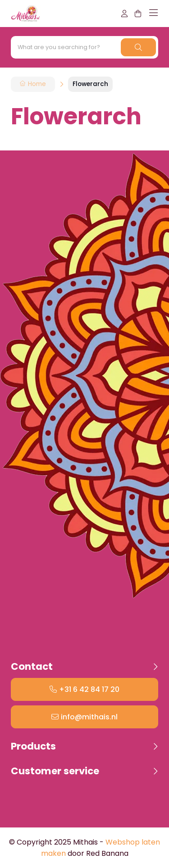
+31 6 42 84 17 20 (89, 689)
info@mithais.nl (89, 717)
